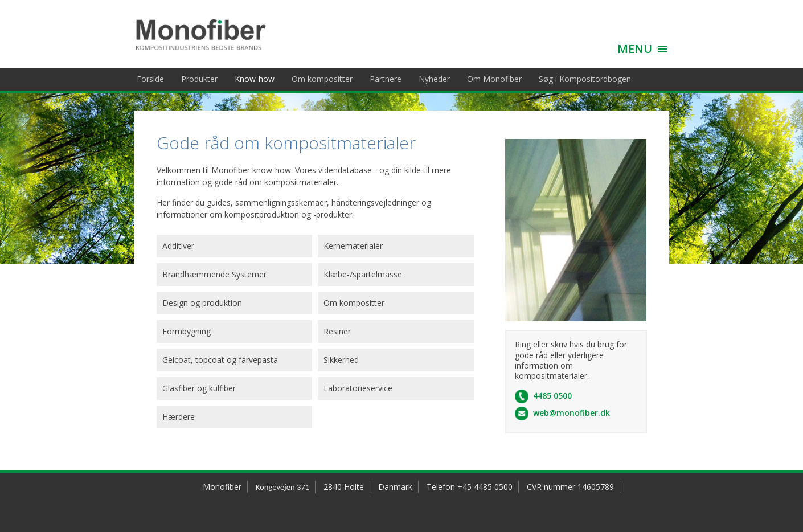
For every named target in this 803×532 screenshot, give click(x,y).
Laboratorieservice (358, 388)
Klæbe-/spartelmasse (363, 274)
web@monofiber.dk (571, 413)
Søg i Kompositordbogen (585, 79)
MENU (635, 49)
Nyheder (434, 79)
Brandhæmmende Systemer (214, 274)
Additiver (178, 246)
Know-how (255, 79)
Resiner (337, 331)
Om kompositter (322, 79)
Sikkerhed (341, 360)
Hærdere (179, 417)
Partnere (386, 79)
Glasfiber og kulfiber (199, 388)
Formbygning (187, 331)
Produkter (199, 79)
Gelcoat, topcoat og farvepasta (220, 360)
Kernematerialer (353, 246)
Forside (150, 79)
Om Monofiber (494, 79)
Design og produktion (202, 303)
